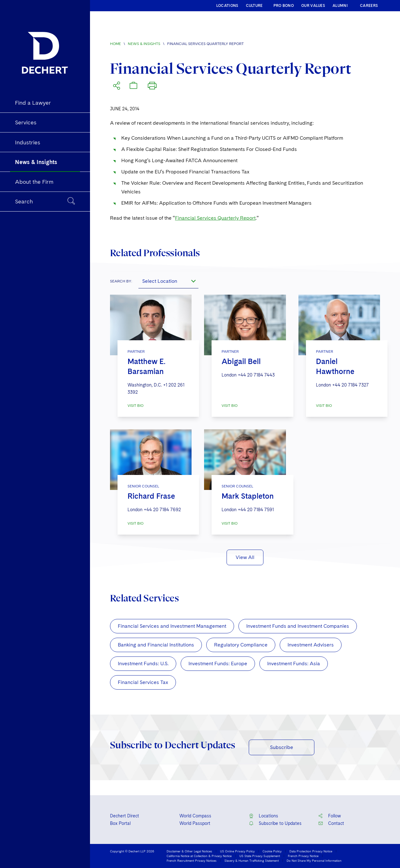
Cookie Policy (272, 851)
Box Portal (120, 823)
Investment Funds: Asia (294, 663)
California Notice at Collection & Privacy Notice (199, 856)
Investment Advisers (311, 645)
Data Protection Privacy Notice (311, 851)
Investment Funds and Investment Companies (298, 626)
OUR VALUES (313, 6)
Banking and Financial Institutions (156, 645)
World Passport (195, 823)
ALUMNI (340, 6)
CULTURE (254, 6)
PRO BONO (284, 6)
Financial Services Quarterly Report (215, 218)
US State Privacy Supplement (260, 856)
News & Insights (144, 44)
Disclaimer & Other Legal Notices (189, 851)
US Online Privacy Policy (237, 851)
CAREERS (369, 6)
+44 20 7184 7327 (350, 385)
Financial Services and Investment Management (172, 626)
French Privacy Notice (303, 856)
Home (115, 44)
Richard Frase (151, 496)
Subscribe (282, 747)
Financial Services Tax (143, 682)
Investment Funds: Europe (218, 663)
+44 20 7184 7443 (256, 375)
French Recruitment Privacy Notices (192, 861)
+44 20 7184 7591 (256, 510)
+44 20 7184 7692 (162, 510)
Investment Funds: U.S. (143, 663)
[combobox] (168, 281)
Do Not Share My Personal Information (314, 861)
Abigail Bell (241, 361)
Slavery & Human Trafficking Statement (252, 861)
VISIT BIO (135, 406)
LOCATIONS (227, 6)
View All (245, 557)
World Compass (195, 816)
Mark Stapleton (248, 496)
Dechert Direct (125, 816)
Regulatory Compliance (241, 645)
